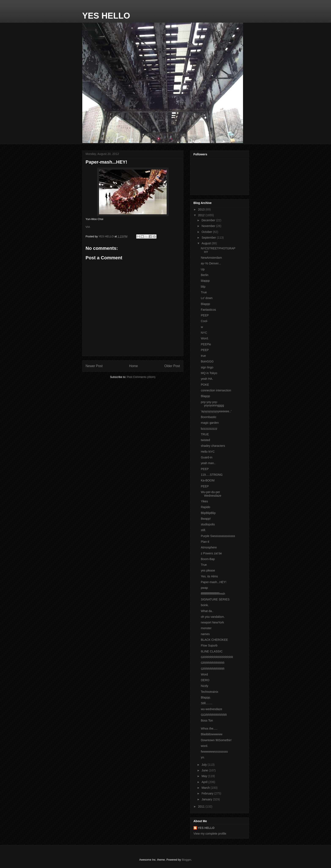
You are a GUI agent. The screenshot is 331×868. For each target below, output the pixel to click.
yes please (208, 570)
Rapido (205, 507)
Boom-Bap (208, 559)
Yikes (204, 501)
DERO (205, 680)
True (204, 292)
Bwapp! (206, 519)
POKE (205, 385)
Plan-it (205, 542)
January (207, 799)
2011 (202, 806)
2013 (202, 209)
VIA (88, 227)
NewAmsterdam (211, 258)
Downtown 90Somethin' (216, 740)
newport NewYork (212, 622)
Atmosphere (209, 547)
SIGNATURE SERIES (215, 599)
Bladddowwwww (212, 734)
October (207, 232)
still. (203, 530)
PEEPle (206, 344)
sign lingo (207, 367)
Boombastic (208, 417)
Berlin (205, 275)
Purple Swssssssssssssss (218, 536)
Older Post (172, 366)
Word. (205, 338)
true (203, 356)
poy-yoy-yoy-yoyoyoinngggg (212, 404)
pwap (204, 588)
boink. (205, 605)
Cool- (204, 321)
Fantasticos (208, 310)
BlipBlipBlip (208, 513)
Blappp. (206, 697)
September (209, 238)
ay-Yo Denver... (211, 263)
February (208, 793)
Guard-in (206, 457)
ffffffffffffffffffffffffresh (213, 594)
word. (204, 746)
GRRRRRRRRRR (213, 663)
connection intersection (216, 390)
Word (204, 674)
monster (206, 628)
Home (133, 366)
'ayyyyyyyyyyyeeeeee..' (216, 411)
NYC (204, 333)
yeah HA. (207, 379)
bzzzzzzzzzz (209, 429)
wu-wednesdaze (211, 709)
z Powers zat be (211, 553)
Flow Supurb (209, 645)
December (209, 220)
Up (203, 269)
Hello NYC (208, 452)
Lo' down (207, 298)
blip (203, 287)
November (209, 226)
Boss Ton (207, 720)
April (205, 782)
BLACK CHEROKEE (214, 640)
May (205, 776)
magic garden (210, 423)
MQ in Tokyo (209, 373)
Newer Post (94, 366)
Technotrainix (209, 692)
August (207, 243)
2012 (202, 215)
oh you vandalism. (213, 617)
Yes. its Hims (209, 576)
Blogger (186, 860)
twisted (205, 440)
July (205, 765)
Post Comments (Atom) (141, 377)
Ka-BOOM (208, 480)
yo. (203, 757)
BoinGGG (207, 361)
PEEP (205, 315)
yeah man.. (208, 463)
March (206, 788)
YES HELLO (106, 16)
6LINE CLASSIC (212, 651)
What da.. (207, 611)
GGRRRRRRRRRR (214, 715)
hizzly (204, 686)
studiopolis (208, 524)
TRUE (205, 434)
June (205, 770)
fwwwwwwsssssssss (214, 752)
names (205, 634)
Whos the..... (209, 729)
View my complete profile (210, 834)
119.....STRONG (212, 475)
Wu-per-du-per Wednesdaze (211, 494)
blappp (205, 281)
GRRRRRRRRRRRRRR (217, 657)
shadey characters (213, 446)
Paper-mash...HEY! (214, 582)
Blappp (205, 304)
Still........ (206, 703)
